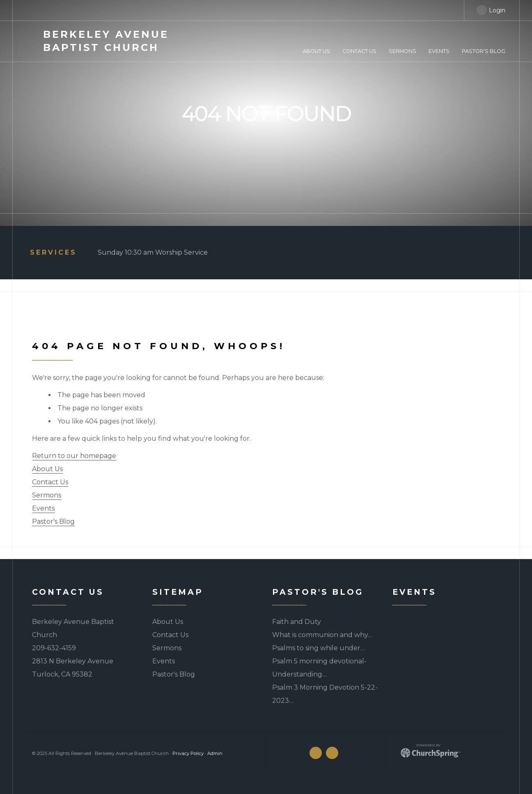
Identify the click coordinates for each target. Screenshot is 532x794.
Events (43, 508)
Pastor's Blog (53, 521)
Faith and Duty (297, 622)
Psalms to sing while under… (319, 648)
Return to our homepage (74, 456)
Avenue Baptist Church (106, 41)
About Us (47, 469)
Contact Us (50, 482)
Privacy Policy (188, 753)
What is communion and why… (322, 635)
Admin (215, 753)
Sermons (47, 495)
